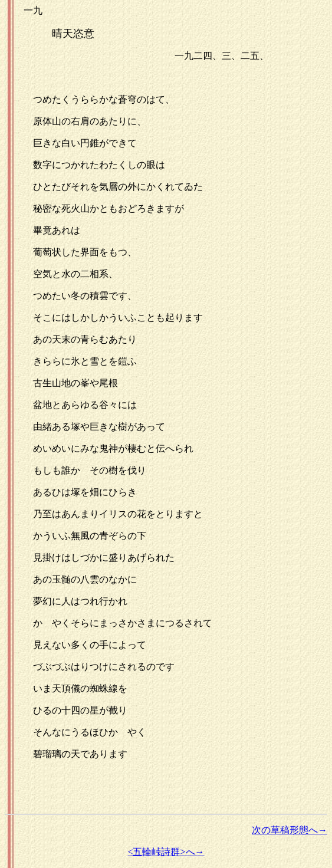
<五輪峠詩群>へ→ (166, 852)
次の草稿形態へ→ (290, 830)
